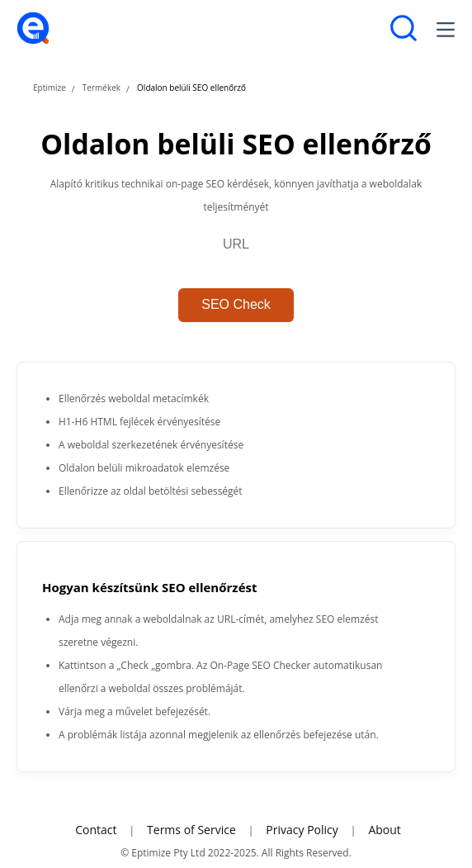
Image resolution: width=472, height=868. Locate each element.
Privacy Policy (302, 830)
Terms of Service (191, 830)
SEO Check (236, 304)
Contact (96, 830)
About (384, 830)
